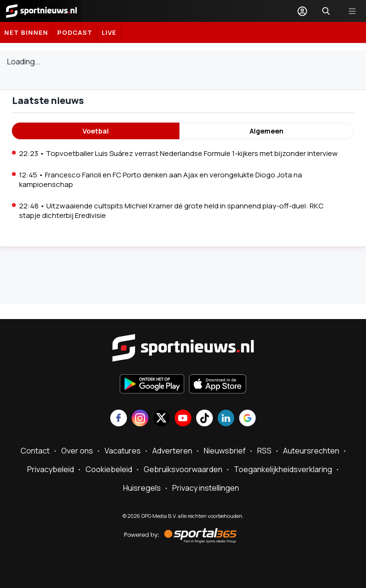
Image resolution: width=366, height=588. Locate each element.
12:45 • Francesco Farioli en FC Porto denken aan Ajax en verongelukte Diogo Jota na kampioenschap (161, 180)
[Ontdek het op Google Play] (152, 385)
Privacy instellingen (206, 488)
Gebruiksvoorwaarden (183, 469)
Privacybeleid (51, 469)
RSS (264, 451)
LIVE (109, 32)
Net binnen (26, 32)
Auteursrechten (311, 451)
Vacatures (123, 451)
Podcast (75, 32)
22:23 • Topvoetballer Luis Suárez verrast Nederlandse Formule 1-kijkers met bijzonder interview (178, 153)
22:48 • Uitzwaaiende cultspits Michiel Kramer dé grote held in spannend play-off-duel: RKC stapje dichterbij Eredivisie (171, 211)
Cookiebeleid (109, 469)
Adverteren (172, 451)
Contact (35, 451)
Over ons (77, 451)
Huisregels (142, 488)
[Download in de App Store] (218, 385)
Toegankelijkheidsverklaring (283, 469)
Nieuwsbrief (225, 451)
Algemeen (267, 131)
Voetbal (96, 131)
